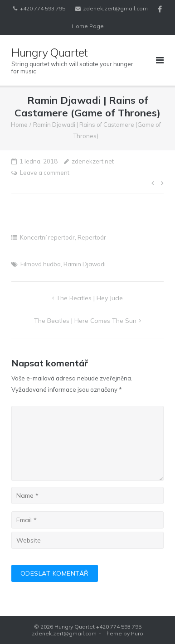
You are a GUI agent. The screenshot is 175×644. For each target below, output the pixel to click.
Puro (137, 633)
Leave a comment (45, 173)
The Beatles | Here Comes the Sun (85, 321)
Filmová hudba (41, 264)
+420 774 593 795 (43, 8)
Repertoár (92, 237)
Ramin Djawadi (85, 264)
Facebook (160, 9)
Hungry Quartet (75, 627)
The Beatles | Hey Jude (90, 298)
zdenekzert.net (93, 161)
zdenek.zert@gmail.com (115, 8)
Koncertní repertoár (47, 237)
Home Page (88, 26)
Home (19, 125)
